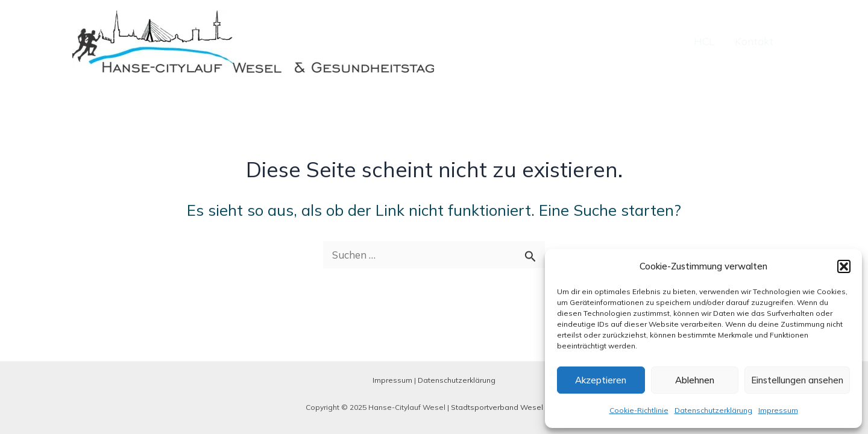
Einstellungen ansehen (797, 380)
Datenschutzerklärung (713, 410)
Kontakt (754, 41)
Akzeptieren (601, 380)
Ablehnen (695, 380)
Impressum (778, 410)
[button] (844, 266)
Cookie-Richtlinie (639, 410)
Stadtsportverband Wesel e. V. (505, 407)
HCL (704, 41)
